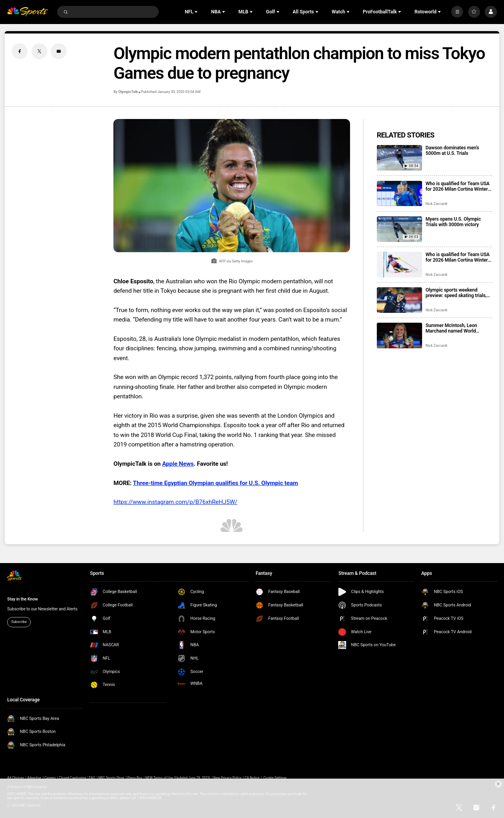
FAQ (92, 778)
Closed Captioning (73, 778)
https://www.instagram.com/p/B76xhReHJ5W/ (175, 502)
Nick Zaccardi (436, 204)
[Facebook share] (20, 51)
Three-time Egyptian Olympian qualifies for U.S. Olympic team (216, 483)
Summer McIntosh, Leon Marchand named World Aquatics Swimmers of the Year (459, 328)
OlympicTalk (128, 92)
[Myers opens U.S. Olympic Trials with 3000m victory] (399, 229)
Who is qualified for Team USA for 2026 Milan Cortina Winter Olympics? (458, 257)
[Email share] (59, 51)
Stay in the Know (22, 599)
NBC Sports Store (111, 778)
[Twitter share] (39, 51)
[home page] (28, 12)
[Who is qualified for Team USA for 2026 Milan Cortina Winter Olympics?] (399, 265)
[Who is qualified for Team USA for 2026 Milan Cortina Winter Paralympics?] (399, 194)
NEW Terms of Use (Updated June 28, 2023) (178, 778)
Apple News (178, 464)
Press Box (135, 778)
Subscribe (19, 622)
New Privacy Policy (227, 778)
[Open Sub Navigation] (197, 12)
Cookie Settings (275, 778)
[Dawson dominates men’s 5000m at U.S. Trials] (399, 158)
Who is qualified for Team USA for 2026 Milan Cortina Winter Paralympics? (458, 186)
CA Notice (252, 778)
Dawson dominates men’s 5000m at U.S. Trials (452, 151)
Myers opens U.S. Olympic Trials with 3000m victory (453, 222)
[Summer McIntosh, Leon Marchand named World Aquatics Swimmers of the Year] (399, 336)
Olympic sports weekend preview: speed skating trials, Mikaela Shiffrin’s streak (456, 293)
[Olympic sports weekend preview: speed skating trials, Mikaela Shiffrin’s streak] (399, 300)
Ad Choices (16, 778)
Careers (50, 778)
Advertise (34, 778)
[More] (457, 12)
